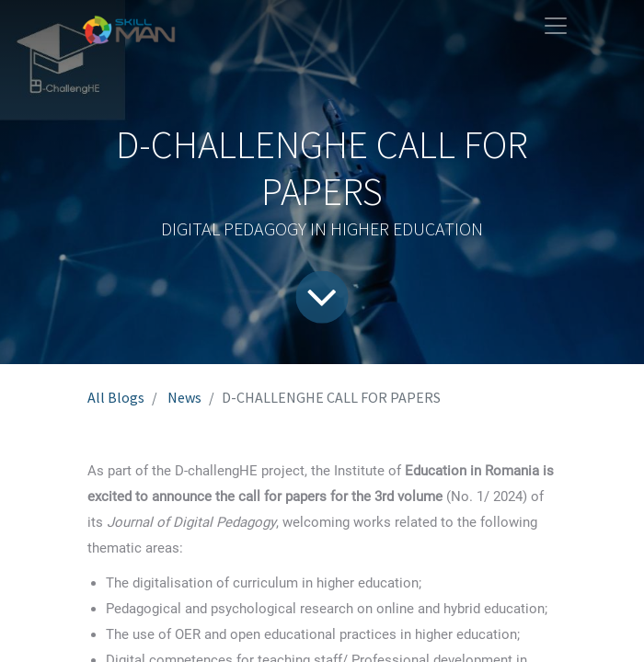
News (184, 397)
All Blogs (116, 397)
